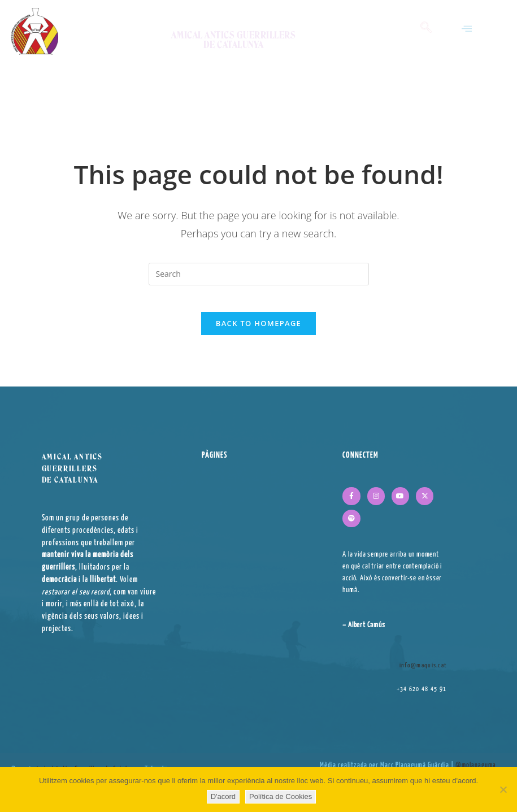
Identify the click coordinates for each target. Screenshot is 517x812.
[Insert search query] (259, 274)
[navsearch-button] (426, 28)
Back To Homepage (258, 331)
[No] (503, 789)
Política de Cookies (281, 796)
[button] (467, 29)
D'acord (223, 796)
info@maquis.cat (423, 673)
